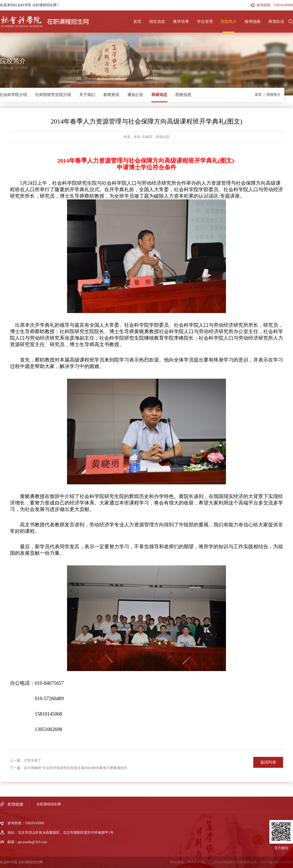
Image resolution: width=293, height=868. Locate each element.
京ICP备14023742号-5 (277, 862)
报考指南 (253, 22)
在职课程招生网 (49, 804)
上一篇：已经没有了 (26, 760)
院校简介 (229, 22)
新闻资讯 (111, 95)
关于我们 (87, 95)
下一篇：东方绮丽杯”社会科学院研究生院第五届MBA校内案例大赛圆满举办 (69, 768)
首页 (137, 22)
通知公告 (135, 95)
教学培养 (181, 22)
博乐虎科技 (196, 862)
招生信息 (157, 22)
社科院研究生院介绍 (53, 95)
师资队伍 (276, 22)
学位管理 (205, 22)
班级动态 (159, 95)
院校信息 (183, 95)
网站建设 (177, 862)
